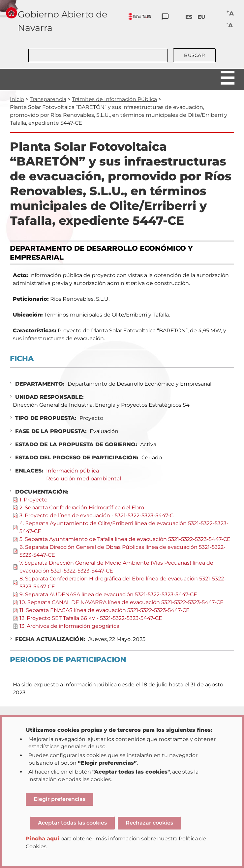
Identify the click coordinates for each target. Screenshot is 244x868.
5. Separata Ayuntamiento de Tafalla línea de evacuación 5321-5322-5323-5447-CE (125, 539)
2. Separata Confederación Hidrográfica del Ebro (82, 508)
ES (189, 17)
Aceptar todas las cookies (72, 823)
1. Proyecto (33, 500)
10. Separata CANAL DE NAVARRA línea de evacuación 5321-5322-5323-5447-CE (122, 602)
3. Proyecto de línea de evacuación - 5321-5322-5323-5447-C (96, 515)
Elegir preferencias (60, 799)
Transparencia (48, 99)
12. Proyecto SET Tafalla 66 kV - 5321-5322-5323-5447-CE (91, 618)
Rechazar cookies (149, 823)
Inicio (17, 99)
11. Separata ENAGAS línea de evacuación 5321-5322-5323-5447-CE (105, 610)
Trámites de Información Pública (114, 99)
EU (201, 17)
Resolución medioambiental (84, 479)
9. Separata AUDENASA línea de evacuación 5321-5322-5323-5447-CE (108, 594)
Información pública (73, 471)
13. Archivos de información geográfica (69, 626)
